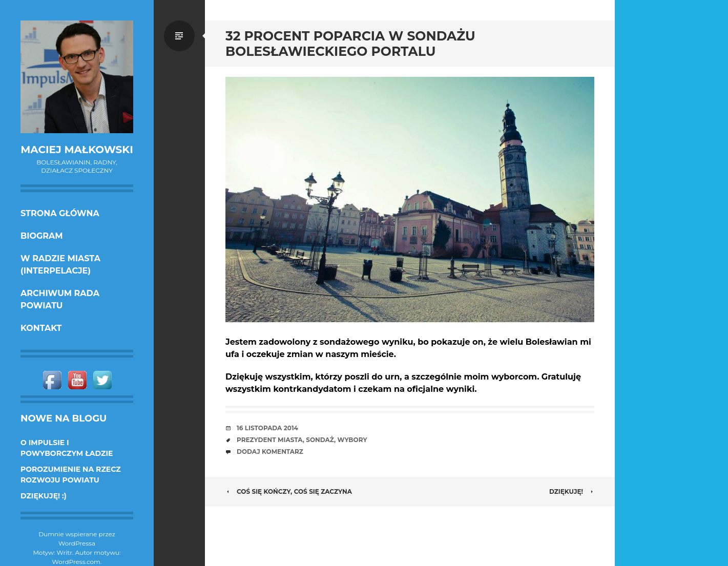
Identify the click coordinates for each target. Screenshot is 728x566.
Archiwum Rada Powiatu (60, 299)
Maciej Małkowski (77, 150)
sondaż (320, 440)
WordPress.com (76, 562)
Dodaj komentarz (270, 452)
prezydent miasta (270, 440)
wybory (352, 440)
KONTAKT (41, 328)
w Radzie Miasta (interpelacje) (60, 265)
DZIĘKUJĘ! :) (44, 496)
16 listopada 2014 (267, 428)
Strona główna (60, 213)
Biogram (42, 236)
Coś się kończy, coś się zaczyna (289, 491)
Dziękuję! (572, 491)
